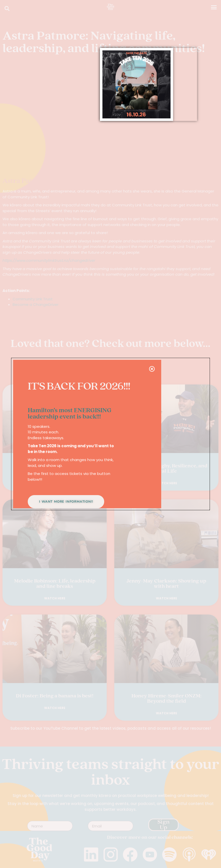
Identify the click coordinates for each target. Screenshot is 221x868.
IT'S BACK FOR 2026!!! (79, 387)
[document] (111, 434)
